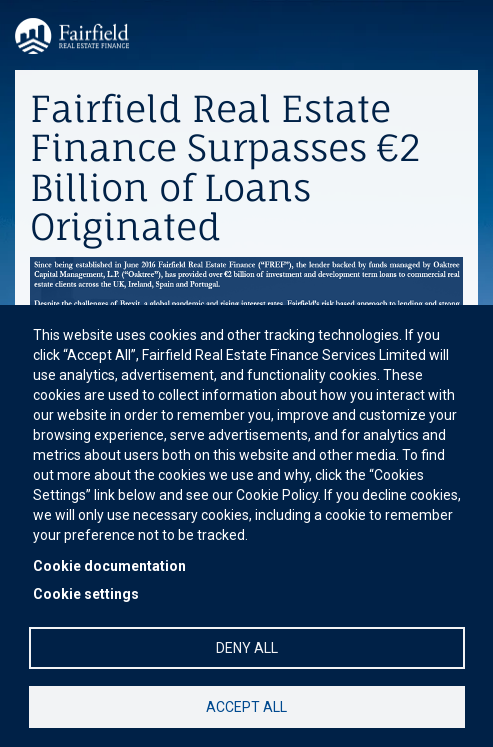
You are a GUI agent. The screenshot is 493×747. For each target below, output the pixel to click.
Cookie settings (86, 594)
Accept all (246, 707)
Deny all (247, 648)
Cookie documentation (109, 566)
